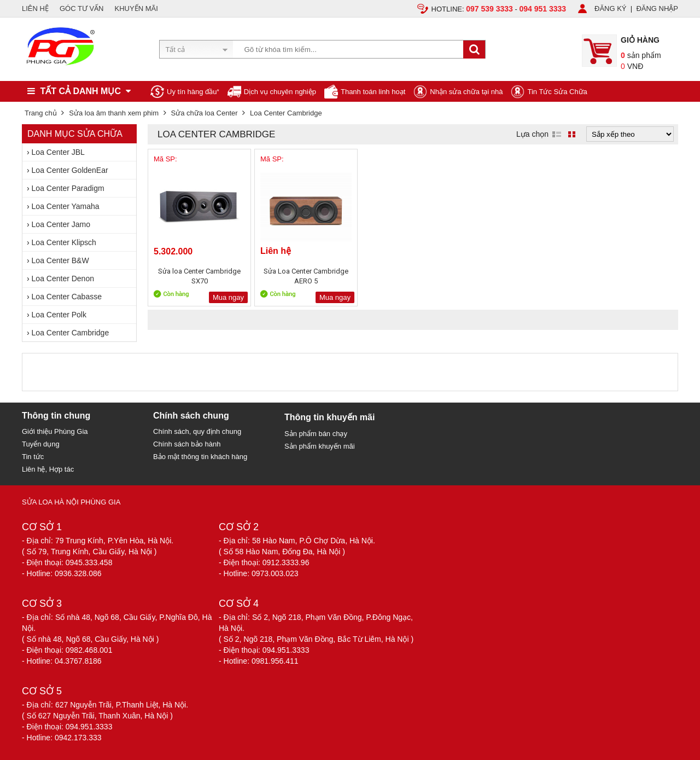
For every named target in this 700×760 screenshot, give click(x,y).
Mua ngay (228, 297)
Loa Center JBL (58, 152)
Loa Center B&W (60, 260)
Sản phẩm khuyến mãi (320, 446)
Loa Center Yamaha (66, 206)
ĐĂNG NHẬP (657, 8)
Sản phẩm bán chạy (316, 434)
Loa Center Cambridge (71, 333)
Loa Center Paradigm (68, 188)
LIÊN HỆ (35, 8)
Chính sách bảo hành (187, 444)
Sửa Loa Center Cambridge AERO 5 (306, 276)
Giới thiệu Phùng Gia (55, 431)
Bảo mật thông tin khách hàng (200, 457)
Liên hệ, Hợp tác (48, 469)
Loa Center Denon (63, 279)
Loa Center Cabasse (67, 297)
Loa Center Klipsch (64, 242)
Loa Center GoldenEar (70, 170)
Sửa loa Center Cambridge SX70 (199, 276)
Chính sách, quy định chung (197, 431)
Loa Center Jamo (61, 224)
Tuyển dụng (41, 444)
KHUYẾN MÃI (136, 8)
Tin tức (33, 457)
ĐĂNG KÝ (611, 8)
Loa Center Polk (59, 315)
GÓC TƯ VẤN (82, 8)
